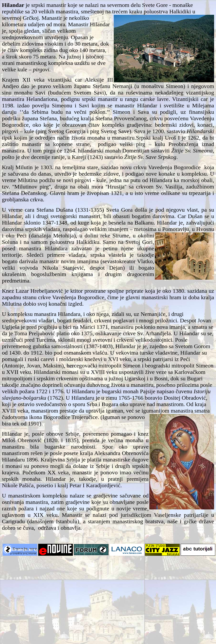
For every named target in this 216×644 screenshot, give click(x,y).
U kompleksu (17, 314)
